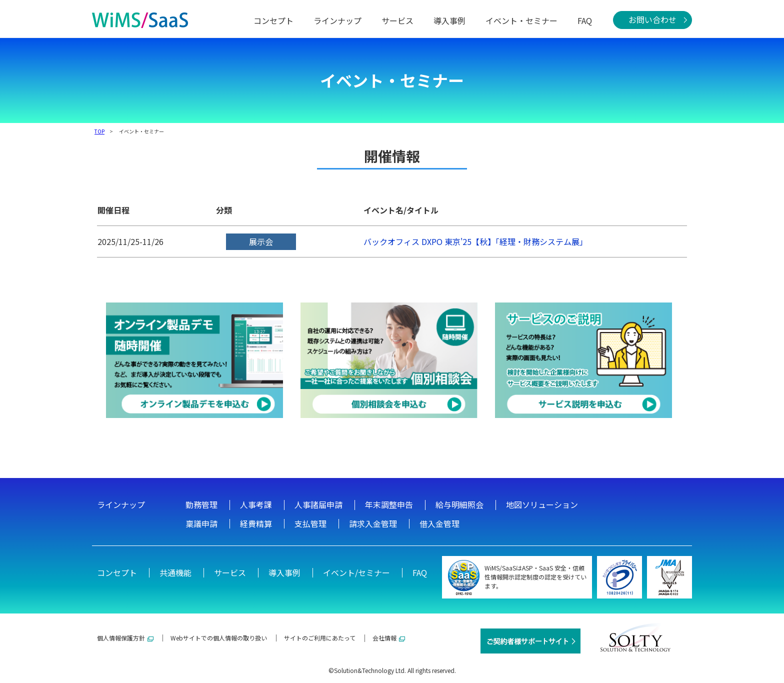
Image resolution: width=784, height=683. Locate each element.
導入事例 (449, 20)
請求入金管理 (373, 523)
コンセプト (273, 20)
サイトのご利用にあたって (320, 638)
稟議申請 (201, 523)
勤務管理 (201, 504)
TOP (99, 131)
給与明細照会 (459, 504)
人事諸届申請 (318, 504)
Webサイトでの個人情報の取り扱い (219, 638)
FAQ (585, 20)
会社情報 (389, 638)
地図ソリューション (542, 504)
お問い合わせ (652, 19)
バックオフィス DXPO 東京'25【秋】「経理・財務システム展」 (475, 241)
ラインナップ (337, 20)
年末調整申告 (389, 504)
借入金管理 (439, 523)
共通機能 (175, 572)
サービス (397, 20)
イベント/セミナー (356, 572)
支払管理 (310, 523)
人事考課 (256, 504)
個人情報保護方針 (125, 638)
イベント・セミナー (521, 20)
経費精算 (256, 523)
